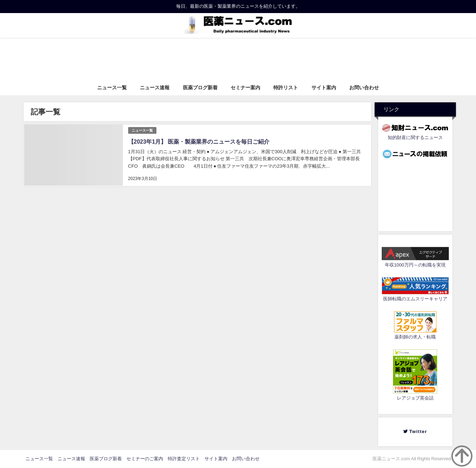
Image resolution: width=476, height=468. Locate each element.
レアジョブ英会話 (415, 398)
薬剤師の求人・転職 (415, 337)
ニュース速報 (155, 88)
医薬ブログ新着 (200, 88)
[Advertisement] (415, 193)
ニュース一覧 (112, 88)
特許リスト (286, 88)
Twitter (418, 431)
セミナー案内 (245, 88)
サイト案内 (324, 88)
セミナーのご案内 (145, 459)
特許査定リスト (184, 459)
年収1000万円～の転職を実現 (415, 265)
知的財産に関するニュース (415, 137)
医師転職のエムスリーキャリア (415, 299)
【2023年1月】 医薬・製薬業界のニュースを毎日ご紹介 (199, 142)
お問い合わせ (364, 88)
